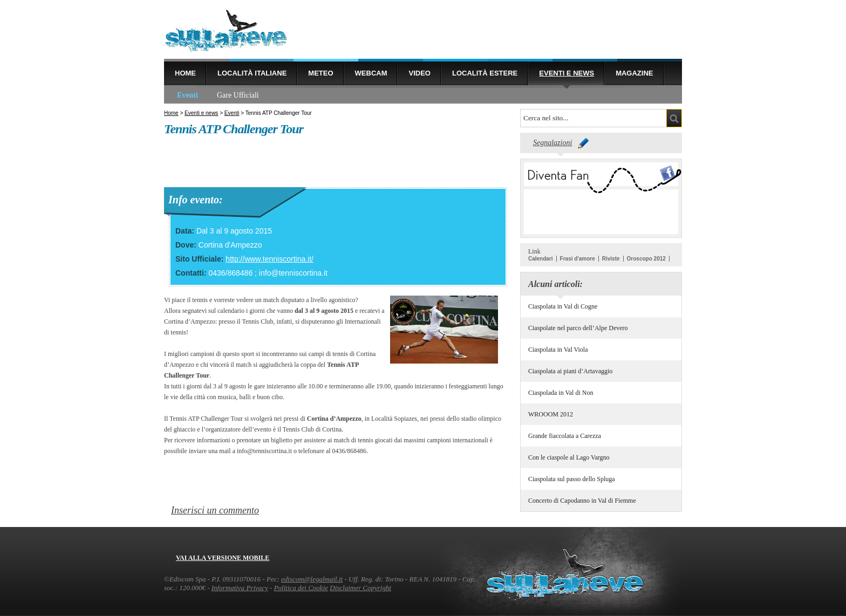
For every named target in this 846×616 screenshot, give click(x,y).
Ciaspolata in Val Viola (558, 350)
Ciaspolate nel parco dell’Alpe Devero (578, 328)
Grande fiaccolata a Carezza (565, 436)
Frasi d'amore (578, 259)
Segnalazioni (552, 143)
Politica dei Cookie (301, 588)
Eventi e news (567, 73)
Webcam (371, 73)
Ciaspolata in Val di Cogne (563, 306)
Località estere (485, 73)
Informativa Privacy (240, 588)
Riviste (611, 259)
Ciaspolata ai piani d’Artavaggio (570, 371)
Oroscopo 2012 (646, 259)
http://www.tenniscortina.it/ (270, 259)
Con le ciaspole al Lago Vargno (569, 457)
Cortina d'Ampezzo (230, 245)
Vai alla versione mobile (223, 558)
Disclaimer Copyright (360, 588)
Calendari (541, 259)
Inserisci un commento (215, 510)
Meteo (320, 73)
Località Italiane (252, 73)
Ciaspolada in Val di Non (561, 393)
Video (419, 73)
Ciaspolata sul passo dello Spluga (572, 479)
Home (185, 73)
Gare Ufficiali (238, 95)
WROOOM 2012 (551, 414)
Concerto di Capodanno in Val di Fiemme (582, 501)
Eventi (187, 95)
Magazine (634, 73)
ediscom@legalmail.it (312, 579)
